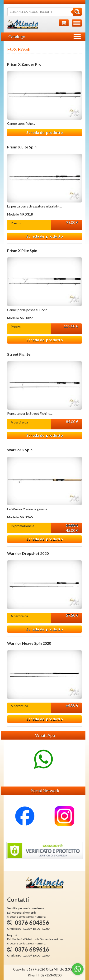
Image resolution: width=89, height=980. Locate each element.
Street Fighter (20, 354)
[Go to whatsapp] (78, 969)
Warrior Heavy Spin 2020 (29, 643)
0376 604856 (32, 922)
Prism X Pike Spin (22, 251)
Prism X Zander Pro (24, 64)
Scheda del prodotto (45, 132)
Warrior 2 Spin (20, 450)
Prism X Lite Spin (22, 147)
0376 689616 (32, 949)
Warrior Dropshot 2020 (28, 553)
